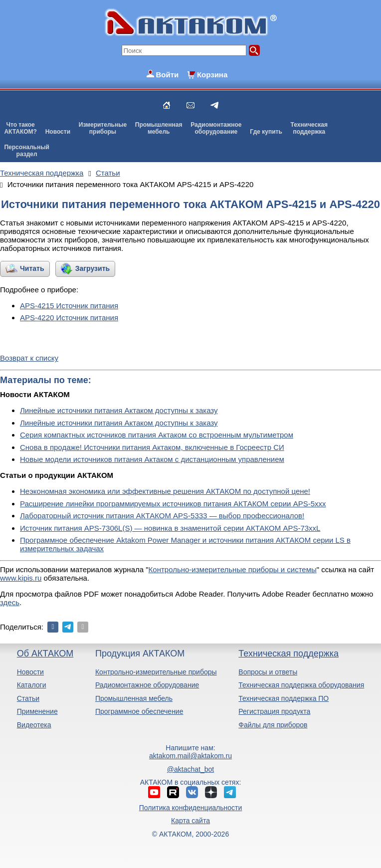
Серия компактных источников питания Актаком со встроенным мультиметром (157, 435)
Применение (37, 711)
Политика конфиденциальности (191, 808)
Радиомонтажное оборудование (147, 685)
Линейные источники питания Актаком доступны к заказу (119, 410)
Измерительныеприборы (103, 128)
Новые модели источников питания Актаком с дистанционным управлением (152, 459)
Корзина (212, 75)
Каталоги (32, 685)
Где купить (266, 132)
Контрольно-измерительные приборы (156, 672)
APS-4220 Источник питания (69, 318)
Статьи (28, 698)
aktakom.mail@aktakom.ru (190, 756)
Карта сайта (190, 821)
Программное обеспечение (139, 711)
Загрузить (93, 268)
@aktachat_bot (190, 769)
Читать (32, 268)
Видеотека (34, 725)
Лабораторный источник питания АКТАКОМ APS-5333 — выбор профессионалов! (162, 516)
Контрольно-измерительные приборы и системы (233, 569)
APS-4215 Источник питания (69, 306)
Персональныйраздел (26, 151)
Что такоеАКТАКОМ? (20, 128)
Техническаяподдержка (309, 128)
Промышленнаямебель (159, 128)
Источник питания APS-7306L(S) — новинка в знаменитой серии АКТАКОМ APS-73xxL (170, 528)
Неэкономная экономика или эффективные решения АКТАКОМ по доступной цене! (165, 491)
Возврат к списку (29, 358)
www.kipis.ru (21, 578)
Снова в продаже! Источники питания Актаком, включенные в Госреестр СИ (152, 447)
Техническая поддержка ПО (284, 698)
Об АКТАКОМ (45, 653)
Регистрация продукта (274, 711)
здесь (10, 602)
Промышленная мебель (134, 698)
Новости (58, 132)
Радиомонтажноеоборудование (216, 128)
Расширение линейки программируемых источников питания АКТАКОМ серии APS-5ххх (173, 504)
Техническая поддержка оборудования (301, 685)
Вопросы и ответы (268, 672)
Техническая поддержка (288, 653)
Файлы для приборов (273, 725)
